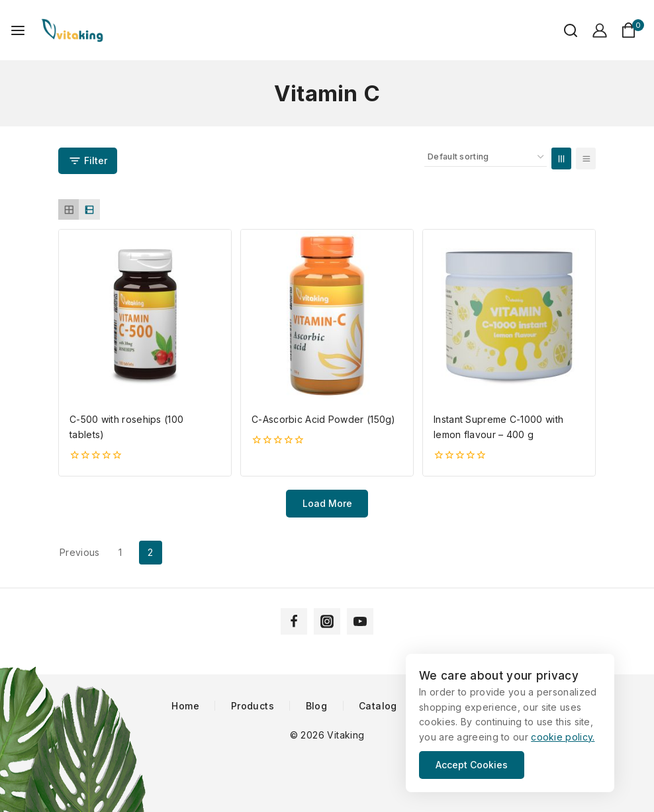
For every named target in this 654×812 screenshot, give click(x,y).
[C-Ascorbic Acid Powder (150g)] (327, 316)
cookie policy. (563, 737)
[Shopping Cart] (632, 30)
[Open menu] (18, 30)
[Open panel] (88, 161)
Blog (317, 706)
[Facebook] (294, 621)
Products (253, 706)
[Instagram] (327, 621)
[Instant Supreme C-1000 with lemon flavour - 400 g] (509, 316)
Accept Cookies (472, 765)
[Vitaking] (72, 30)
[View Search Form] (564, 30)
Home (185, 706)
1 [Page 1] (120, 552)
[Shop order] (486, 157)
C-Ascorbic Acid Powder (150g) (324, 419)
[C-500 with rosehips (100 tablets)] (145, 316)
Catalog (378, 706)
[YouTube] (360, 621)
